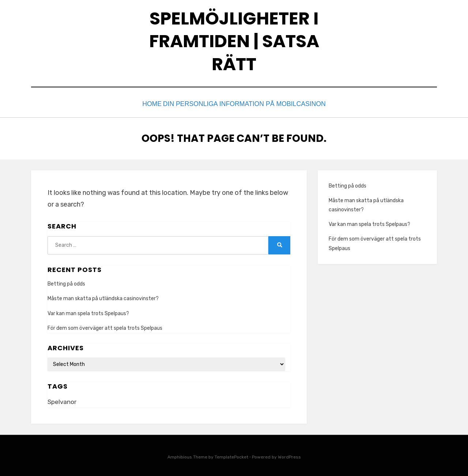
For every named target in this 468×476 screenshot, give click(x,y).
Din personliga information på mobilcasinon (249, 103)
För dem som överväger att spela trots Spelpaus (105, 326)
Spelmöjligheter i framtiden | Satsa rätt (234, 41)
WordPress (289, 455)
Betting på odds (66, 282)
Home (156, 103)
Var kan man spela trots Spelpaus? (88, 312)
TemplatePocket (231, 455)
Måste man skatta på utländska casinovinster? (103, 297)
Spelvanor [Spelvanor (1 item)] (62, 400)
